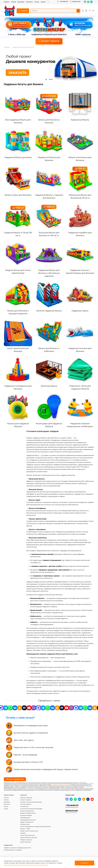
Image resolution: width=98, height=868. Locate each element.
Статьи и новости (26, 800)
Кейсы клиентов (26, 842)
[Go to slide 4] (52, 79)
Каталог (7, 2)
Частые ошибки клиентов (29, 838)
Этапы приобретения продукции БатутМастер (35, 826)
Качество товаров (26, 815)
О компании (24, 806)
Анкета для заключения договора (31, 809)
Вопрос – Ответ (25, 829)
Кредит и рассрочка (27, 822)
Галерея (23, 833)
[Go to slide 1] (46, 79)
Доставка (21, 2)
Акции (43, 2)
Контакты (29, 2)
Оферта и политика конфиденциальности (17, 848)
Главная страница (26, 798)
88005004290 (75, 2)
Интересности (25, 824)
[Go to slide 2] (48, 79)
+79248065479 (63, 2)
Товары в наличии (26, 840)
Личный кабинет (26, 804)
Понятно (84, 863)
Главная (7, 47)
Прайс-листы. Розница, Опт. (29, 831)
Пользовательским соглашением (36, 865)
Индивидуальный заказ (28, 820)
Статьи (37, 2)
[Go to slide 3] (50, 79)
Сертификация (25, 818)
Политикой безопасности (13, 865)
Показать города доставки (15, 779)
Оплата (14, 2)
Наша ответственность (28, 835)
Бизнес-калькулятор (27, 811)
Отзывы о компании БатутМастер (31, 802)
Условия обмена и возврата (13, 850)
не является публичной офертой (61, 785)
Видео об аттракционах (28, 813)
